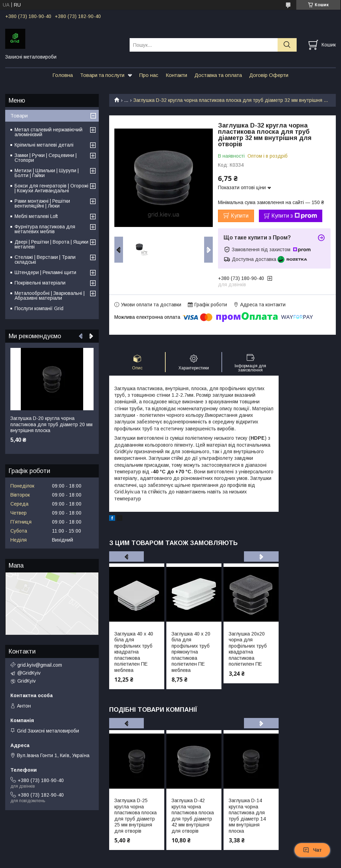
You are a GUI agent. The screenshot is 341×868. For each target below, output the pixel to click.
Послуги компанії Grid (39, 308)
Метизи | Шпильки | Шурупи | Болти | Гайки (47, 173)
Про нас (149, 75)
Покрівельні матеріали (40, 283)
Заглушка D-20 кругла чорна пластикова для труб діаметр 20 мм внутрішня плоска (51, 424)
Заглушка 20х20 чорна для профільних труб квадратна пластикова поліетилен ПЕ (248, 649)
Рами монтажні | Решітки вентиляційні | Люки (42, 203)
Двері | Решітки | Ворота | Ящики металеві (51, 244)
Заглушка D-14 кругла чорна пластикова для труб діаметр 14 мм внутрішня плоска (247, 816)
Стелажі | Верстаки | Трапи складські (45, 260)
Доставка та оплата (218, 75)
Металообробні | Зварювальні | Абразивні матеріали (50, 296)
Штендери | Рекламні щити (45, 272)
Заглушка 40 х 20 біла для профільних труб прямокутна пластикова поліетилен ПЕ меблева (191, 652)
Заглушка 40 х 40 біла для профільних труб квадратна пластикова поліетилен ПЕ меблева (134, 652)
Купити (240, 216)
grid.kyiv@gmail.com (40, 665)
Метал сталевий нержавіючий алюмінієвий (49, 132)
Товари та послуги (102, 75)
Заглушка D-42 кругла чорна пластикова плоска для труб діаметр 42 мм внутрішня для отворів (193, 816)
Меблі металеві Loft (36, 216)
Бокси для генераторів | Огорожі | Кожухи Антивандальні (51, 188)
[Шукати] (287, 45)
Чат (312, 850)
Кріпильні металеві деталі (44, 145)
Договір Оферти (269, 75)
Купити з (294, 216)
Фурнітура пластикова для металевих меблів (45, 229)
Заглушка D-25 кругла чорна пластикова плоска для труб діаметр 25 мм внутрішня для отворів (135, 816)
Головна (63, 75)
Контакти (176, 75)
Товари (19, 116)
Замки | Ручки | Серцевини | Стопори (46, 158)
